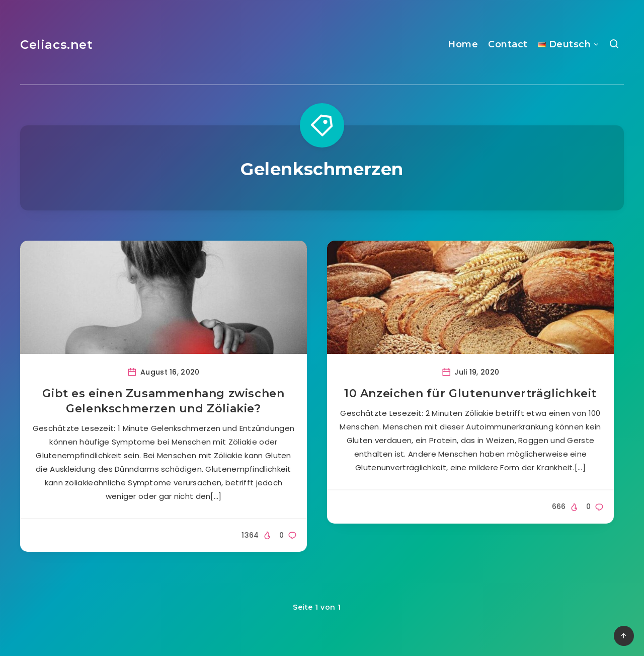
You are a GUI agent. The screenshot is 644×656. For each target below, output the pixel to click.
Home (463, 44)
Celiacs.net (57, 45)
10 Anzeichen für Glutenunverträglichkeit (470, 393)
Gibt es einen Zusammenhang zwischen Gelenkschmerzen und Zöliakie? (163, 401)
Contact (508, 44)
